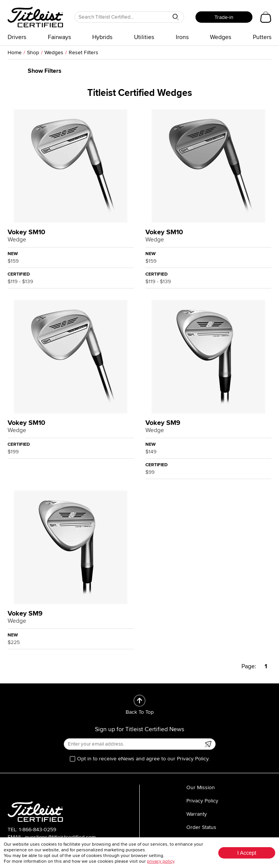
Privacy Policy (202, 801)
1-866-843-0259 (38, 830)
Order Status (201, 827)
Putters (262, 37)
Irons (182, 37)
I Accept (247, 853)
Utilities (144, 37)
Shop (33, 52)
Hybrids (102, 37)
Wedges (221, 37)
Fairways (59, 37)
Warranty (197, 814)
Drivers (17, 37)
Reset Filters (84, 52)
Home (15, 52)
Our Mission (201, 787)
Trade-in (224, 17)
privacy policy (161, 861)
